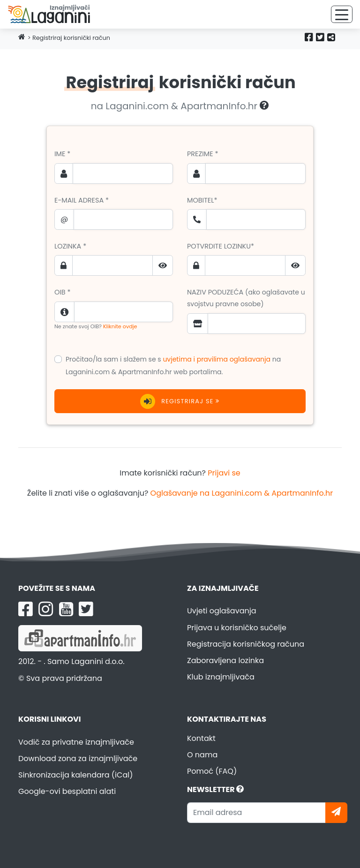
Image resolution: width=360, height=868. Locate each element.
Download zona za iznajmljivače (78, 759)
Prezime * (202, 154)
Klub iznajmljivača (221, 677)
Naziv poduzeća (246, 298)
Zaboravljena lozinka (225, 660)
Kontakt (201, 738)
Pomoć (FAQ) (212, 771)
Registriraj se (180, 401)
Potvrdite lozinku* (221, 246)
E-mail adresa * (82, 200)
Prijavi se (224, 473)
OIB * (63, 292)
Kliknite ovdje (120, 326)
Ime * (62, 154)
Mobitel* (202, 200)
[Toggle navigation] (342, 14)
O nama (202, 755)
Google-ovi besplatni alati (67, 791)
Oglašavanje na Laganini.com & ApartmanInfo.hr (242, 493)
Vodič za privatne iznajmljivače (76, 742)
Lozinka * (70, 246)
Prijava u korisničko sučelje (237, 628)
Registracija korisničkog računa (246, 644)
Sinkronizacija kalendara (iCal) (75, 775)
